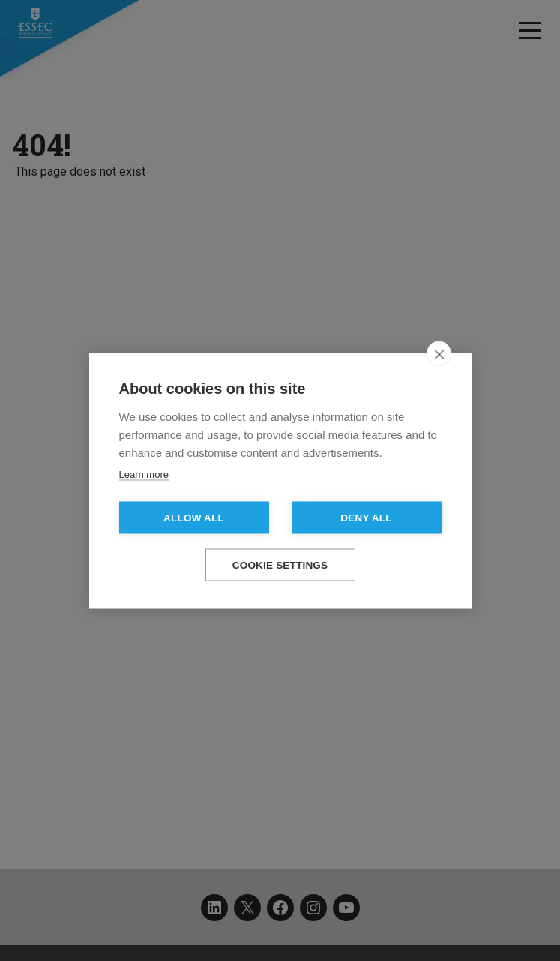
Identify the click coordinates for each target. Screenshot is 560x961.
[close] (439, 353)
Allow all (194, 517)
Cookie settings (280, 565)
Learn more (144, 474)
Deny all (366, 517)
